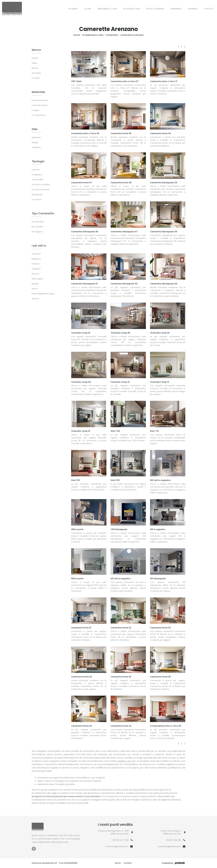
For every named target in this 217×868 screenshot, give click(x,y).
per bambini (38, 227)
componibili (37, 180)
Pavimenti (193, 9)
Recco (35, 289)
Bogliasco (36, 259)
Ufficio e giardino (155, 9)
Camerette (112, 35)
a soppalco (37, 175)
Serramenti (176, 9)
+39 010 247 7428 (120, 840)
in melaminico (39, 115)
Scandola (36, 73)
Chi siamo (73, 9)
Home (77, 35)
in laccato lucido (40, 100)
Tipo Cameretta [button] (43, 213)
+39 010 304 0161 (173, 840)
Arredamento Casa (107, 9)
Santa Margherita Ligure (43, 294)
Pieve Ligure (37, 279)
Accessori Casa (131, 9)
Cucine (88, 9)
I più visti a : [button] (39, 246)
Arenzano (36, 254)
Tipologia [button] (38, 161)
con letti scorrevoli (41, 189)
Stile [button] (35, 129)
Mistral (35, 68)
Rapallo (35, 284)
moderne (36, 147)
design (35, 142)
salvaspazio (37, 194)
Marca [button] (36, 50)
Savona (35, 299)
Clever (35, 58)
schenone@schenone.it (117, 846)
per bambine (38, 222)
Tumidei (36, 78)
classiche (36, 137)
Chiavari (36, 264)
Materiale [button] (38, 92)
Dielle (34, 63)
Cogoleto (36, 269)
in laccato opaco (40, 105)
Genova (35, 274)
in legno (35, 110)
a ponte (35, 170)
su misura (36, 199)
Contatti (209, 9)
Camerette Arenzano (132, 35)
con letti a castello (41, 185)
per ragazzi (37, 232)
